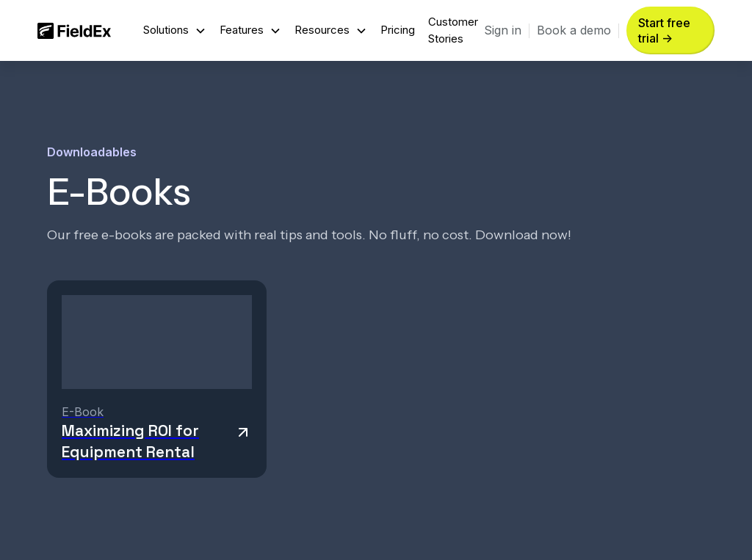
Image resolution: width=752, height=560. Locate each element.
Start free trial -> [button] (664, 30)
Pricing (398, 30)
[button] (175, 30)
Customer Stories (453, 30)
